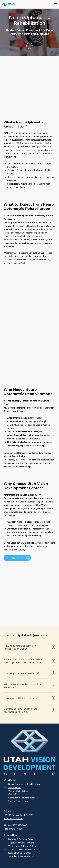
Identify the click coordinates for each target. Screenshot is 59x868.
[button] (55, 4)
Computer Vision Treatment (22, 798)
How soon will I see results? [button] (29, 698)
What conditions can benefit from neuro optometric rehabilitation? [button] (29, 661)
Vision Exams (15, 787)
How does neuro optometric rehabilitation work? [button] (29, 647)
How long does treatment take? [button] (29, 673)
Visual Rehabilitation (18, 791)
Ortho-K (12, 794)
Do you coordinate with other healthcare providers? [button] (29, 710)
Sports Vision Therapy (19, 801)
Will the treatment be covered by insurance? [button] (29, 686)
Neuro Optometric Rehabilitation (24, 784)
